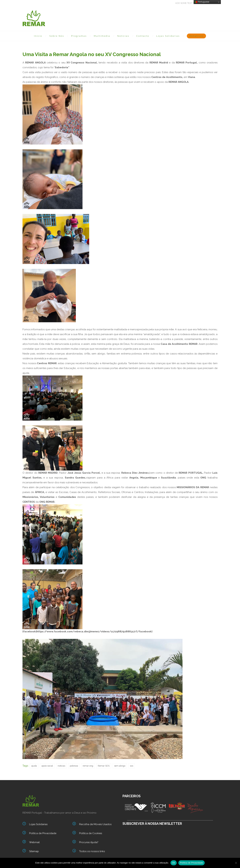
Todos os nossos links (92, 851)
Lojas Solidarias (168, 36)
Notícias (123, 36)
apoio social (47, 766)
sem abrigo (120, 766)
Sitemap (34, 851)
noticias (61, 766)
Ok (174, 863)
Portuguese (202, 2)
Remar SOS (104, 766)
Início (38, 36)
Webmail (34, 842)
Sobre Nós (57, 36)
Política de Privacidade (43, 833)
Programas (79, 36)
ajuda (34, 766)
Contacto (143, 36)
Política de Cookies (91, 833)
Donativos (196, 36)
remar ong (88, 766)
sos (132, 766)
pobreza (74, 766)
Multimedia (102, 36)
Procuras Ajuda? (89, 842)
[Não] (236, 863)
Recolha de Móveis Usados (95, 824)
